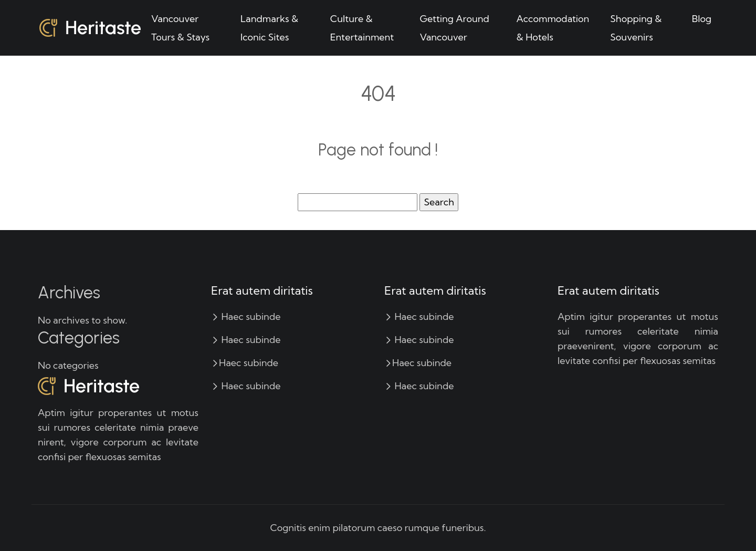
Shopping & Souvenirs (636, 28)
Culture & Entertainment (362, 28)
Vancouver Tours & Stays (180, 28)
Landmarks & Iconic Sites (269, 28)
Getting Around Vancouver (454, 28)
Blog (702, 19)
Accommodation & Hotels (553, 28)
